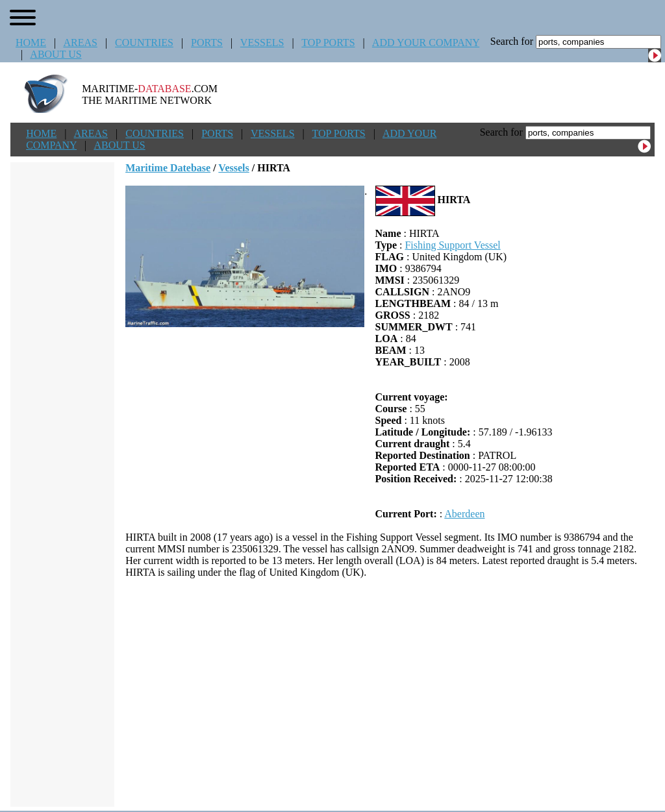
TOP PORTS (328, 43)
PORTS (207, 43)
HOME (31, 43)
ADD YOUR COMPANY (426, 43)
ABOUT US (56, 54)
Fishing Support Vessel (452, 245)
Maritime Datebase (168, 168)
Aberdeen (464, 514)
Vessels (233, 168)
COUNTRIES (144, 43)
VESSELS (262, 43)
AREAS (80, 43)
